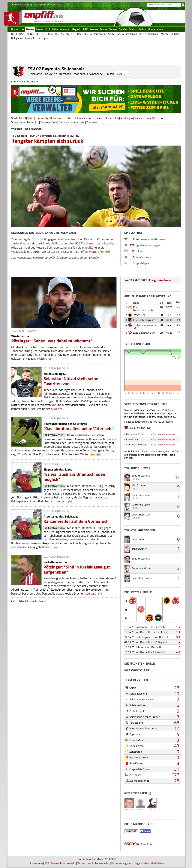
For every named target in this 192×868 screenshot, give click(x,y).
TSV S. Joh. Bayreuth (144, 320)
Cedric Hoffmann (141, 514)
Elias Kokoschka (141, 475)
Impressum (36, 863)
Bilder (31, 118)
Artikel (22, 118)
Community (42, 118)
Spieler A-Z (159, 118)
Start (14, 118)
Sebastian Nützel (141, 505)
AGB (47, 863)
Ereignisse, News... (161, 280)
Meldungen (127, 118)
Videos (75, 122)
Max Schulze (139, 485)
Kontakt (71, 863)
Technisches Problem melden (93, 863)
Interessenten (97, 118)
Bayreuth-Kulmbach (21, 4)
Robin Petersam (141, 495)
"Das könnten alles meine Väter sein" (79, 428)
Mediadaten (157, 863)
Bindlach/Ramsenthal (145, 325)
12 (133, 251)
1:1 (178, 632)
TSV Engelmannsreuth (143, 309)
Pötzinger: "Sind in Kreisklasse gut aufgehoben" (77, 569)
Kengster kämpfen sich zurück (47, 141)
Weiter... (94, 252)
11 (177, 477)
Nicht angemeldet (41, 4)
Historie (69, 118)
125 (132, 245)
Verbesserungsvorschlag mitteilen (130, 863)
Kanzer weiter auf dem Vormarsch (76, 521)
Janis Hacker (139, 539)
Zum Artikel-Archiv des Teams (30, 601)
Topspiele (45, 122)
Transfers (64, 122)
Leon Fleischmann (142, 578)
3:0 (178, 637)
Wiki (82, 122)
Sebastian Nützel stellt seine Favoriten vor (71, 381)
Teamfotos (33, 122)
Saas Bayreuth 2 (142, 333)
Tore (54, 122)
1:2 (178, 647)
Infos (153, 434)
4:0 (178, 652)
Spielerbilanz (18, 122)
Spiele (148, 118)
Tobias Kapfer (139, 549)
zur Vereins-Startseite (25, 81)
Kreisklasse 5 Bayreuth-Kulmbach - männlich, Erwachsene (65, 74)
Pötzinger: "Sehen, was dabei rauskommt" (52, 341)
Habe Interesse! (166, 434)
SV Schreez (139, 315)
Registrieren (56, 4)
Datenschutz (58, 863)
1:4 (178, 627)
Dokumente (57, 118)
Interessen (81, 118)
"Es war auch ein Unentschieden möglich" (74, 477)
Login (66, 4)
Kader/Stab (112, 118)
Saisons (139, 118)
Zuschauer (92, 122)
